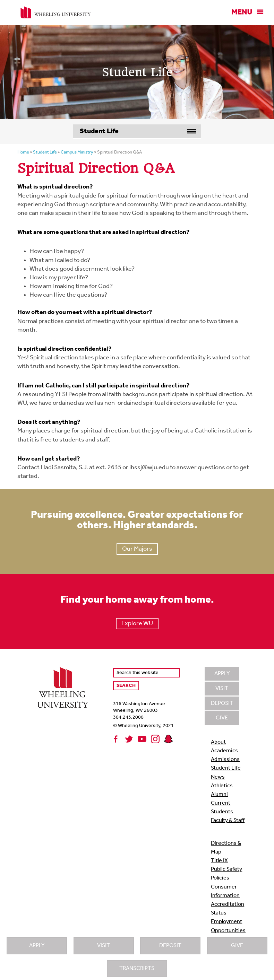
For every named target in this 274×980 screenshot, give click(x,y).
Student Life (226, 768)
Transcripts (137, 969)
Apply (37, 946)
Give (237, 946)
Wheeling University (56, 12)
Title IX (219, 861)
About (218, 742)
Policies (220, 878)
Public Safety (226, 869)
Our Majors (137, 549)
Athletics (222, 786)
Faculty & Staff (228, 821)
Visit (104, 946)
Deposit (170, 946)
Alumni (219, 795)
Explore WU (137, 624)
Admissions (225, 760)
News (218, 777)
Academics (224, 751)
